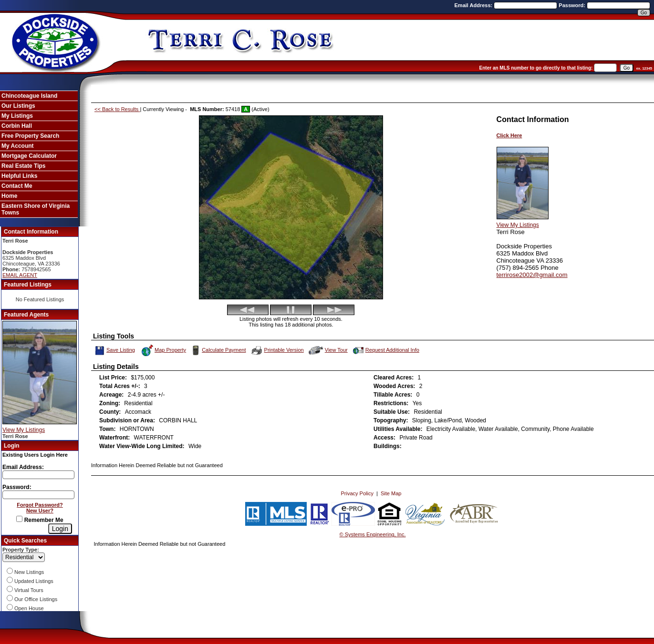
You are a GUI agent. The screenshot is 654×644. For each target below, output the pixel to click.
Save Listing (115, 350)
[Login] (60, 529)
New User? (40, 511)
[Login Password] (38, 495)
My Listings (17, 116)
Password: (573, 5)
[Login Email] (38, 475)
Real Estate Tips (23, 166)
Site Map (391, 493)
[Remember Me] (19, 519)
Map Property (163, 350)
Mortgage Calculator (29, 156)
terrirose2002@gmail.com (532, 275)
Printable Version (277, 350)
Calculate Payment (218, 350)
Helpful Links (19, 176)
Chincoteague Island (29, 96)
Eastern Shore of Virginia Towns (36, 209)
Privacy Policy (357, 493)
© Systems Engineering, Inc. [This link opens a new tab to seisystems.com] (373, 534)
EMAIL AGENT (20, 275)
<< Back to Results (117, 109)
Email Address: (474, 5)
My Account (18, 146)
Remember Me (40, 520)
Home (9, 196)
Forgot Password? (40, 505)
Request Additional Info (385, 350)
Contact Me (17, 186)
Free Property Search (30, 136)
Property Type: (21, 550)
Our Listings (18, 106)
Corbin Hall (17, 126)
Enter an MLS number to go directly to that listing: (536, 68)
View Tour (328, 350)
